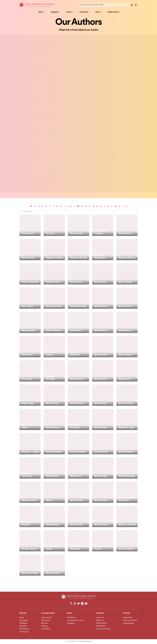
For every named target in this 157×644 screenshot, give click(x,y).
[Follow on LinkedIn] (82, 604)
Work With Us (101, 626)
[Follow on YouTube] (86, 604)
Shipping (44, 626)
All (31, 206)
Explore (23, 613)
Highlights (56, 12)
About (99, 12)
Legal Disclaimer (129, 623)
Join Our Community (103, 629)
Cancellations (46, 629)
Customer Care (47, 618)
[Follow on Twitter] (79, 604)
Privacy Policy (128, 618)
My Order (45, 623)
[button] (132, 5)
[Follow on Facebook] (71, 604)
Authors (70, 12)
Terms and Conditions (130, 620)
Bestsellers (23, 626)
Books (42, 12)
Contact (100, 613)
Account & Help (48, 613)
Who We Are (71, 618)
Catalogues (71, 623)
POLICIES (126, 613)
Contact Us (100, 618)
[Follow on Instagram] (75, 604)
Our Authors (24, 620)
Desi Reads (85, 12)
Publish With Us (113, 12)
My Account (46, 620)
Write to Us (100, 620)
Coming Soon (24, 632)
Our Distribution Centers (75, 620)
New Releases (24, 629)
